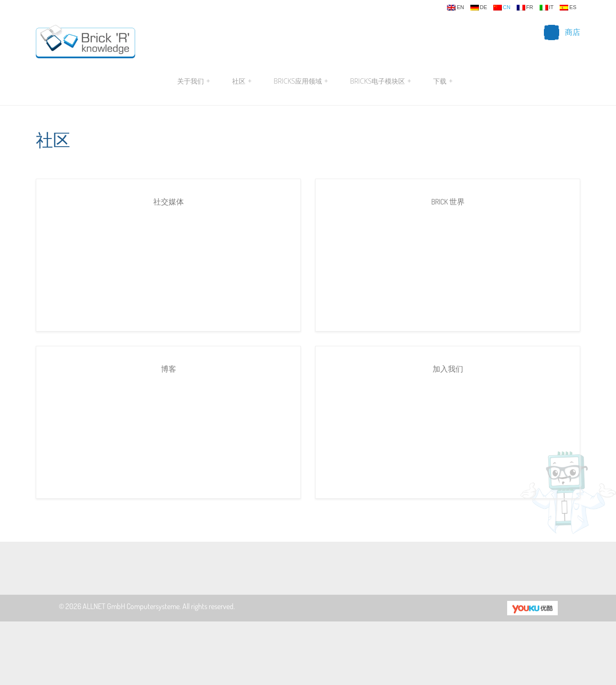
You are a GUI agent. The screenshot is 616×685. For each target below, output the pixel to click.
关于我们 (194, 81)
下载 (442, 81)
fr (525, 8)
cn (502, 8)
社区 (242, 81)
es (568, 8)
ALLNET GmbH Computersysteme (131, 606)
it (547, 8)
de (479, 8)
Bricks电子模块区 (381, 81)
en (455, 8)
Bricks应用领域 (301, 81)
